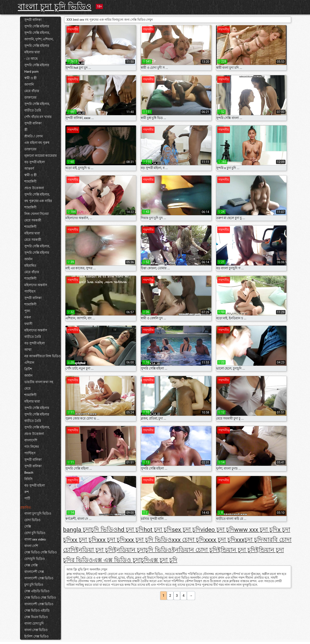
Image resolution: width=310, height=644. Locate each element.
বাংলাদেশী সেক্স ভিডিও (39, 578)
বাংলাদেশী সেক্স (34, 572)
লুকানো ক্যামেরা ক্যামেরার (40, 156)
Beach (29, 473)
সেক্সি (28, 526)
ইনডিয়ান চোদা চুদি (195, 550)
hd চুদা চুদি (131, 530)
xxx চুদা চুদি (111, 540)
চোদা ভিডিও (32, 520)
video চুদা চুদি (217, 530)
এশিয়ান (29, 363)
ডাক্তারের (30, 97)
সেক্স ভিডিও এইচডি (37, 611)
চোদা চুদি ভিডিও (35, 533)
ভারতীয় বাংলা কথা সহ (39, 382)
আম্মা (28, 350)
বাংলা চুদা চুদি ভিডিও (55, 7)
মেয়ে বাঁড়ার (32, 91)
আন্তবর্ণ (29, 169)
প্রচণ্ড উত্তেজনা (34, 188)
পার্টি (27, 498)
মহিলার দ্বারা (32, 52)
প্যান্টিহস (30, 291)
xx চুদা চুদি (84, 540)
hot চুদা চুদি (158, 530)
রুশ (27, 492)
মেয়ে (27, 389)
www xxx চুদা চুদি (256, 530)
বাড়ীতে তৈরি (33, 110)
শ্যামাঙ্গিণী (30, 182)
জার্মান (28, 259)
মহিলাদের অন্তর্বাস (36, 285)
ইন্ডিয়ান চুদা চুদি (236, 550)
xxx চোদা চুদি (188, 540)
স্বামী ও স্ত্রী (30, 78)
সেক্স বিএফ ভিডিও (36, 617)
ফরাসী (28, 324)
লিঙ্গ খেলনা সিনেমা (36, 214)
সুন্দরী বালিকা (33, 20)
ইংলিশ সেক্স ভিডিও (36, 636)
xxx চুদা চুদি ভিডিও (148, 540)
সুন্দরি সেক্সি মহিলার (37, 26)
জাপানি (29, 85)
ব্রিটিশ (28, 369)
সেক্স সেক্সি (31, 565)
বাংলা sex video (35, 539)
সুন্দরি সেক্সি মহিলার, (37, 33)
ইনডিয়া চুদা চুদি (94, 550)
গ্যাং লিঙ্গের (32, 447)
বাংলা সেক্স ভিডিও (36, 630)
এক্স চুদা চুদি (163, 560)
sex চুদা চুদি (186, 530)
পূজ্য (27, 311)
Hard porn (31, 72)
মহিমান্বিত (30, 266)
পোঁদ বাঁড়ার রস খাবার (38, 117)
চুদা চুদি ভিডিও (34, 585)
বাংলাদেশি (31, 440)
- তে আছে (31, 59)
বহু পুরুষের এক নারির (38, 201)
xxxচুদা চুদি (249, 540)
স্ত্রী (26, 130)
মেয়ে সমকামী (33, 220)
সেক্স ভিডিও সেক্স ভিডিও (40, 598)
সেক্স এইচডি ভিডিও (37, 591)
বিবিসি (28, 479)
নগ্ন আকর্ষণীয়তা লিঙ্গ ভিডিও (43, 356)
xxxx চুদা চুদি (220, 540)
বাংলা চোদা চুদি (34, 624)
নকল (28, 317)
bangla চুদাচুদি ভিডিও (90, 530)
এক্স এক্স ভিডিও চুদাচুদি (121, 560)
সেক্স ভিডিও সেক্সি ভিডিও (41, 552)
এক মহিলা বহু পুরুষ (37, 143)
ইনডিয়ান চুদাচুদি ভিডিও (143, 550)
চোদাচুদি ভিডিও (35, 559)
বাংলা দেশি (31, 546)
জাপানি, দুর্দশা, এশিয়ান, (39, 39)
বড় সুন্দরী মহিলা (35, 162)
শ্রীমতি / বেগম (33, 136)
